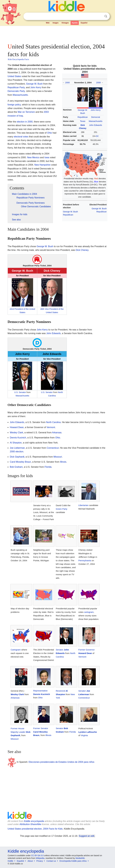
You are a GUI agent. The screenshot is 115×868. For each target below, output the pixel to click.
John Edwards (96, 125)
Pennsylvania (85, 560)
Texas (83, 121)
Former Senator (41, 728)
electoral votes (21, 137)
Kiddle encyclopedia (34, 821)
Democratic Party (16, 91)
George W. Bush (70, 212)
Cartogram (16, 650)
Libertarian (83, 505)
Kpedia (75, 23)
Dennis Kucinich (18, 438)
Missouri (58, 457)
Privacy (40, 861)
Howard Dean (17, 427)
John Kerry (96, 110)
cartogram (89, 612)
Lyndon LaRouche (88, 732)
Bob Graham (16, 467)
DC (97, 136)
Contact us (51, 861)
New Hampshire (42, 165)
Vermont (51, 427)
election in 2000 (25, 122)
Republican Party (16, 87)
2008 (98, 83)
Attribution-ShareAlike (30, 824)
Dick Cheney (82, 250)
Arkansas (57, 433)
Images (56, 23)
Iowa (47, 157)
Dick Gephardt (17, 457)
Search (106, 16)
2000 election (17, 452)
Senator (60, 650)
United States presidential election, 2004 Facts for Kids (35, 829)
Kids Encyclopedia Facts (18, 59)
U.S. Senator (20, 392)
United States (14, 76)
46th (42, 309)
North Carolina (53, 422)
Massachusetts (96, 121)
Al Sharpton (16, 443)
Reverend (60, 691)
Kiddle (11, 861)
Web (48, 23)
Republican (83, 117)
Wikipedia (40, 858)
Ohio (50, 133)
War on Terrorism (26, 112)
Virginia (84, 735)
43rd (12, 309)
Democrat (95, 117)
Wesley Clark (17, 433)
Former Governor (86, 650)
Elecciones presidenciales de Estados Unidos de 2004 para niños (62, 762)
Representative (40, 691)
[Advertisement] (58, 34)
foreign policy (14, 105)
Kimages (65, 23)
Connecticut (53, 448)
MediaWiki (80, 858)
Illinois (63, 462)
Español (84, 23)
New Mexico (33, 157)
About (30, 861)
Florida (48, 467)
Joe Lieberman (17, 448)
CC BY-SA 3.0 (37, 855)
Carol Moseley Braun (20, 462)
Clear (100, 16)
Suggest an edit (87, 836)
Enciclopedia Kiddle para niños (73, 861)
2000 (67, 83)
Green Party (62, 509)
